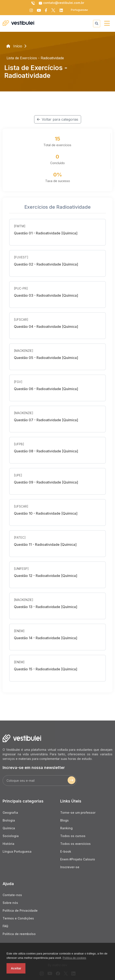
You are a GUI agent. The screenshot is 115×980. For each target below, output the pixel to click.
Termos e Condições (18, 918)
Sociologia (11, 836)
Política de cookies (74, 958)
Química (9, 828)
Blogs (64, 820)
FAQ (5, 926)
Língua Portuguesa (17, 851)
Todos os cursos (73, 836)
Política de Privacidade (20, 910)
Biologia (9, 820)
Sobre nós (10, 903)
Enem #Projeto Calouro (78, 859)
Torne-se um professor (78, 813)
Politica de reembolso (19, 934)
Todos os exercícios (75, 844)
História (8, 844)
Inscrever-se (70, 867)
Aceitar (16, 968)
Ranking (66, 828)
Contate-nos (12, 895)
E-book (66, 851)
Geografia (10, 813)
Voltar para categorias (58, 119)
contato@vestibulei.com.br (61, 3)
